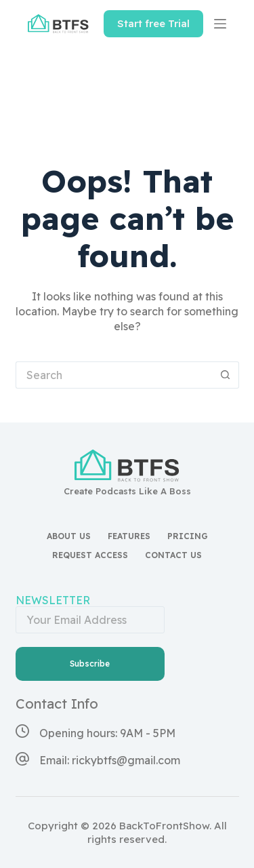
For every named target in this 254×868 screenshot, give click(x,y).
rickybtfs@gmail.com (126, 760)
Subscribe (90, 664)
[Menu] (220, 24)
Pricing (188, 536)
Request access (90, 555)
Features (129, 536)
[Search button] (226, 375)
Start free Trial (153, 23)
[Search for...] (114, 375)
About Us (69, 536)
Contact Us (173, 555)
